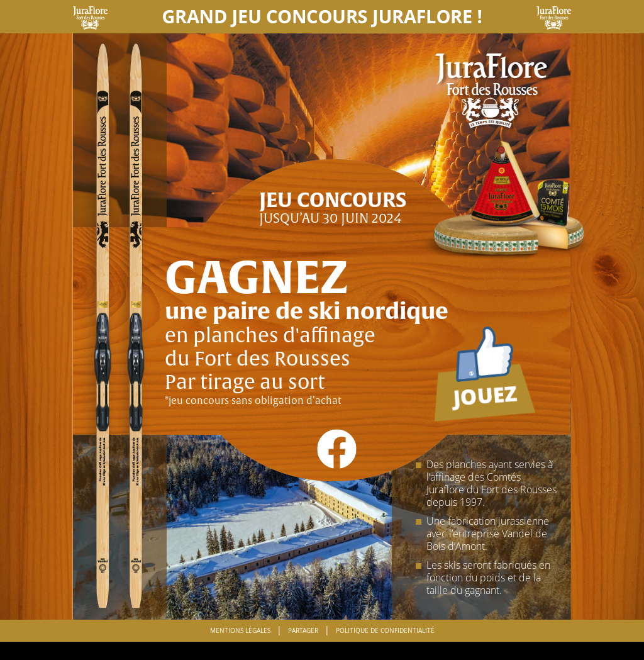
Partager (303, 631)
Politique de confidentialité (385, 631)
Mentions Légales (240, 631)
